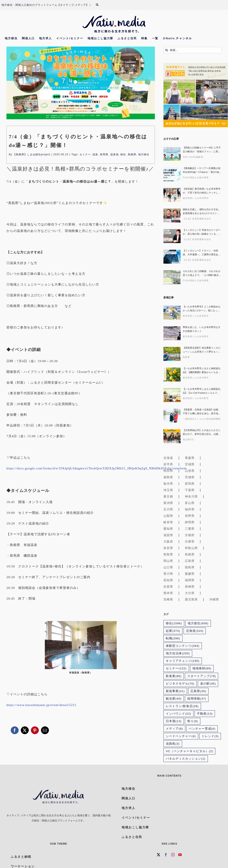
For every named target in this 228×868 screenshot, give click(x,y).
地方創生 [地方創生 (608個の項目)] (198, 623)
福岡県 (190, 580)
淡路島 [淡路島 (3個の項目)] (173, 744)
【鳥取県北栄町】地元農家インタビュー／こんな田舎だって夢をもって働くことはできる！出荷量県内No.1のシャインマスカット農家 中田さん (202, 350)
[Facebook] (166, 855)
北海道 (168, 458)
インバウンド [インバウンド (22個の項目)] (178, 714)
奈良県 (168, 548)
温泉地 (114, 154)
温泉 (95, 154)
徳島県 (190, 567)
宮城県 (190, 464)
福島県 (168, 477)
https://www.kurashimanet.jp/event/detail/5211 (41, 705)
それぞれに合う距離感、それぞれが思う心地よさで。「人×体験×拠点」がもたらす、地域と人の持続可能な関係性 (202, 273)
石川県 (168, 509)
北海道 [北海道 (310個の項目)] (195, 631)
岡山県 (168, 561)
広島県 (190, 561)
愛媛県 (190, 574)
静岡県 (190, 522)
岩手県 (168, 464)
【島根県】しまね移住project (32, 154)
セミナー (85, 154)
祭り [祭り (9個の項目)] (193, 721)
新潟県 (168, 503)
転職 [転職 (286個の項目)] (173, 638)
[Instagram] (173, 855)
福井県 (190, 509)
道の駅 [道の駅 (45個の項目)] (208, 684)
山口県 (168, 567)
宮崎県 (168, 599)
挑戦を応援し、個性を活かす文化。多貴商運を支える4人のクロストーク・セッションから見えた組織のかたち (202, 212)
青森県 (190, 458)
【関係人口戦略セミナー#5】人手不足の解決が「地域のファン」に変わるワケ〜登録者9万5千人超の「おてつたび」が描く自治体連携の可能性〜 (202, 150)
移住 (123, 154)
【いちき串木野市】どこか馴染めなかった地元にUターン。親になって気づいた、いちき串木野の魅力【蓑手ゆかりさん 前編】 (202, 309)
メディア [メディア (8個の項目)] (174, 729)
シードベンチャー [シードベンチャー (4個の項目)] (181, 736)
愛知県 (168, 529)
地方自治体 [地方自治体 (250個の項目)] (178, 653)
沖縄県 (214, 599)
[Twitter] (159, 855)
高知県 (168, 580)
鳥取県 (186, 357)
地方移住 (144, 154)
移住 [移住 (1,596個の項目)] (174, 623)
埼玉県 (168, 490)
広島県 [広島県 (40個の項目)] (198, 691)
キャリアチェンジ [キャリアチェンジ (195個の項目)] (183, 661)
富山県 (190, 503)
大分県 (190, 593)
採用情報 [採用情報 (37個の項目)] (197, 699)
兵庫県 (190, 541)
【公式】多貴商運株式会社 (197, 219)
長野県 (190, 516)
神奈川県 (191, 496)
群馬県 (104, 154)
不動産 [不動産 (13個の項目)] (205, 714)
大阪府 (168, 541)
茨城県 (190, 477)
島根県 (132, 154)
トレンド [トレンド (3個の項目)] (210, 736)
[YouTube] (180, 855)
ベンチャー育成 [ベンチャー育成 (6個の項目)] (202, 729)
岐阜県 (168, 522)
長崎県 (190, 587)
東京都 (168, 496)
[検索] (100, 5)
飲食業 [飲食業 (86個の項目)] (174, 676)
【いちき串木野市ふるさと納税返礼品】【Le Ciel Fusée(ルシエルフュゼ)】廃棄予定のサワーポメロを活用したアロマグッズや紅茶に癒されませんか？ (202, 391)
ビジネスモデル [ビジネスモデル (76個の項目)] (180, 684)
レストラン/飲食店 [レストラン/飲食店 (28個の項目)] (182, 706)
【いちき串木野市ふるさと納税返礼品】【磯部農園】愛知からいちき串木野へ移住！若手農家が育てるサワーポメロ (202, 371)
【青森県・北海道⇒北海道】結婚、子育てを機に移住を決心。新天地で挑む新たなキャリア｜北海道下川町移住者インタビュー (202, 412)
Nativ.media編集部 (193, 157)
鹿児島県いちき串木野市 (196, 198)
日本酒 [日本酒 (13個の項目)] (174, 721)
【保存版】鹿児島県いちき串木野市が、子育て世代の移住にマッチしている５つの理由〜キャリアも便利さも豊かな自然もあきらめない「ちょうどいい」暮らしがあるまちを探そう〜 (202, 191)
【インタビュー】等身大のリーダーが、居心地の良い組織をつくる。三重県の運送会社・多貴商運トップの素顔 (202, 232)
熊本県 (168, 593)
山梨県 (168, 516)
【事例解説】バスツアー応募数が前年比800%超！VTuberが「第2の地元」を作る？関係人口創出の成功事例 (202, 170)
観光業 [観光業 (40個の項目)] (174, 699)
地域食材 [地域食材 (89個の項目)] (202, 668)
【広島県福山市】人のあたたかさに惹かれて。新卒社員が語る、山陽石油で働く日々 (202, 432)
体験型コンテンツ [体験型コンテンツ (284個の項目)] (183, 646)
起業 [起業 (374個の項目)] (173, 631)
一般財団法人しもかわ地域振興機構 (202, 419)
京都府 (190, 535)
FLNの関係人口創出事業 (196, 178)
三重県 (190, 529)
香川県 (168, 574)
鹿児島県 (191, 599)
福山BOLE (188, 439)
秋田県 (168, 471)
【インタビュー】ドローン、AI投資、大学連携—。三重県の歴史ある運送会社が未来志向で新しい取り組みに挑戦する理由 (202, 253)
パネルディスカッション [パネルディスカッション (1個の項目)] (186, 759)
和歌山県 (191, 548)
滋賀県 (168, 535)
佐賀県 (168, 587)
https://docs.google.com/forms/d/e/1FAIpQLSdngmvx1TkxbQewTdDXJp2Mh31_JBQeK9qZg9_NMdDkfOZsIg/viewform (97, 468)
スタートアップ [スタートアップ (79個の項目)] (202, 676)
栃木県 (168, 484)
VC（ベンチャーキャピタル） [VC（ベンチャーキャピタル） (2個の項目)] (189, 751)
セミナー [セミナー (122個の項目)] (176, 668)
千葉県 (190, 490)
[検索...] (193, 50)
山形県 (190, 471)
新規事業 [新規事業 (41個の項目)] (175, 691)
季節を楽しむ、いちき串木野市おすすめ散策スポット (202, 329)
